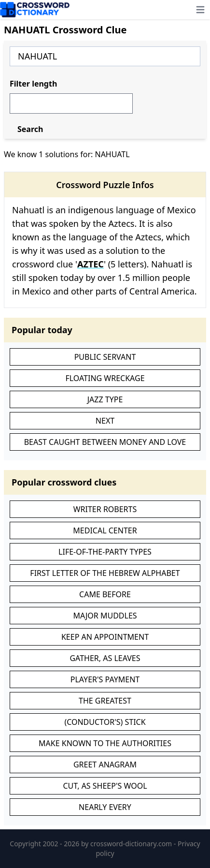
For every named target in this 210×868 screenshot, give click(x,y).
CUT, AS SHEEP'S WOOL (105, 786)
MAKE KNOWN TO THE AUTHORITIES (105, 743)
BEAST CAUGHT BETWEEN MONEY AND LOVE (105, 442)
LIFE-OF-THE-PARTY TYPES (105, 552)
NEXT (105, 421)
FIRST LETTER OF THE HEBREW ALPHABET (105, 573)
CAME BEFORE (105, 594)
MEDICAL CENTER (105, 530)
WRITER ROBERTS (105, 509)
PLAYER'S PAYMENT (105, 679)
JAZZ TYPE (105, 399)
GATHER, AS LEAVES (105, 658)
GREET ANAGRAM (105, 765)
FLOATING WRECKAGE (105, 378)
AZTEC (91, 264)
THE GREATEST (105, 701)
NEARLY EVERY (105, 807)
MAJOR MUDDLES (105, 616)
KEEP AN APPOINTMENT (105, 637)
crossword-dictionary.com (132, 844)
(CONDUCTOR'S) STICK (105, 722)
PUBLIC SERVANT (105, 357)
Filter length (33, 84)
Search (30, 129)
